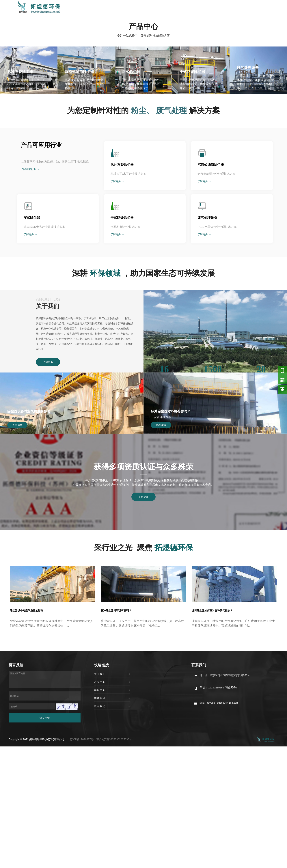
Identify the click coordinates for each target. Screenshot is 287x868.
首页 (126, 8)
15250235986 (255, 8)
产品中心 (163, 8)
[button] (140, 165)
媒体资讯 (203, 8)
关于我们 (143, 8)
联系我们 (223, 8)
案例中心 (183, 8)
